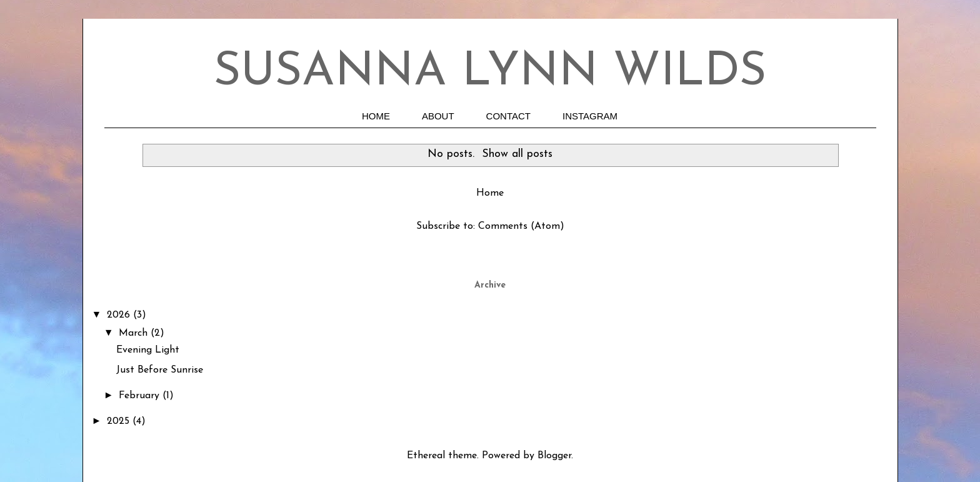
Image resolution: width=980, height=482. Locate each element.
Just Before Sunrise (160, 370)
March (135, 333)
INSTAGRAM (590, 116)
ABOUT (438, 116)
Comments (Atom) (521, 226)
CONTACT (508, 116)
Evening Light (148, 350)
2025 (120, 421)
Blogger (554, 456)
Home (490, 193)
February (141, 396)
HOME (376, 116)
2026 (120, 315)
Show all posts (517, 154)
